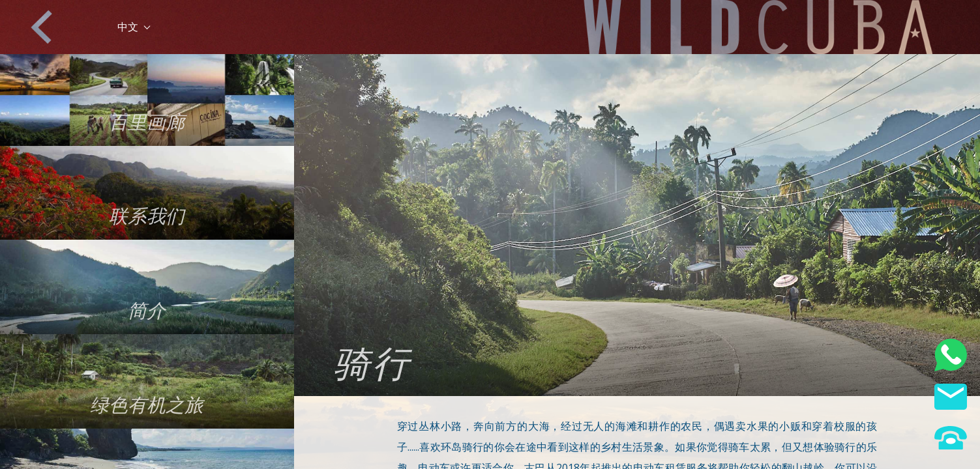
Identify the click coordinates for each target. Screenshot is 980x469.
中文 (133, 27)
